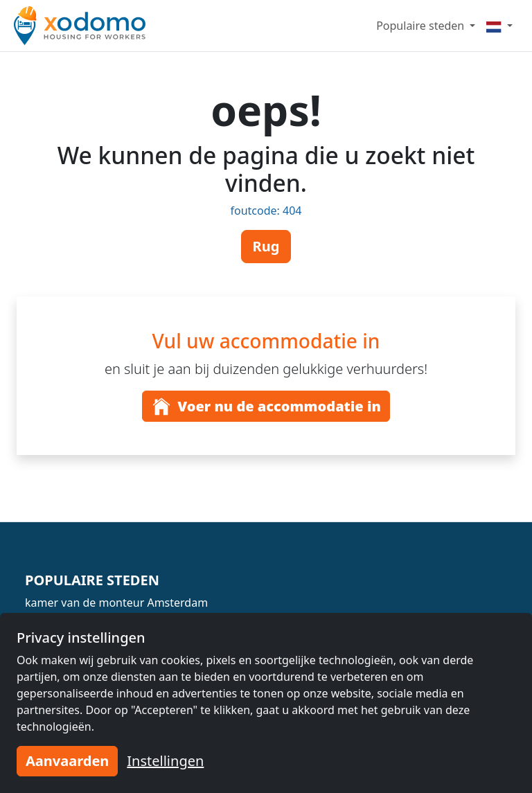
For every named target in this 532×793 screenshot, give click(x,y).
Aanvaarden (67, 761)
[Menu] (499, 26)
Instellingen (165, 761)
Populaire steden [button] (422, 26)
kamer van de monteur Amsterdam (116, 603)
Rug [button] (266, 246)
